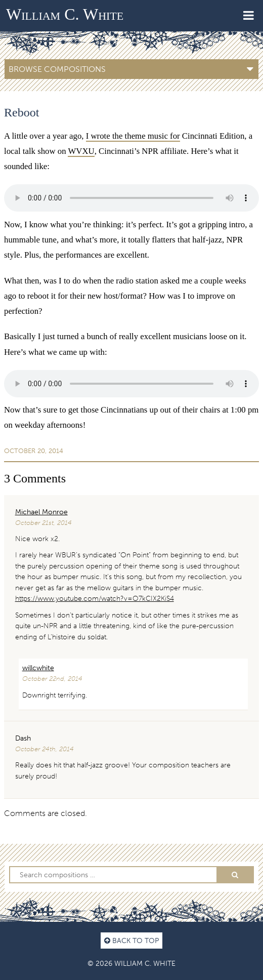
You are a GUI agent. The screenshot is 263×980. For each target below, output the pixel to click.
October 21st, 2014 (43, 523)
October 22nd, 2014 (52, 679)
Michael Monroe (41, 512)
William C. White (65, 14)
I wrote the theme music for (133, 136)
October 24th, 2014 (45, 749)
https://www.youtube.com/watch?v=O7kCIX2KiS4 (95, 598)
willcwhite (38, 668)
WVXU (81, 151)
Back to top (131, 941)
